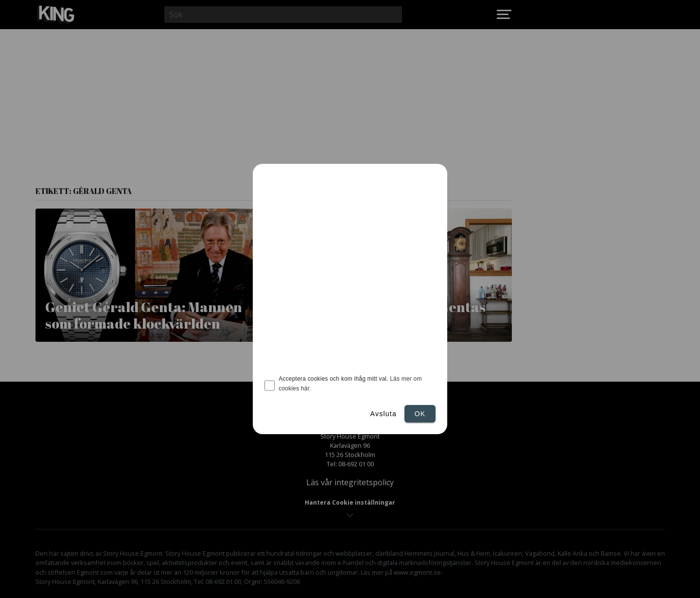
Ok (420, 414)
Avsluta (384, 414)
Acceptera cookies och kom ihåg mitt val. (350, 384)
